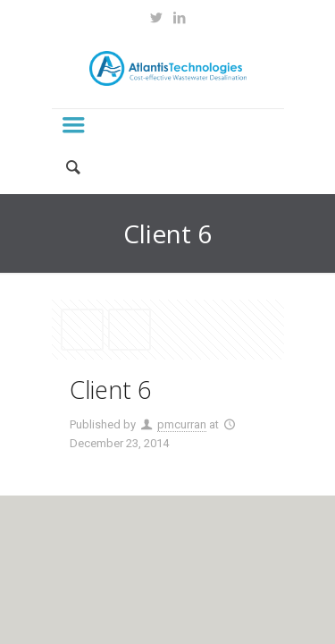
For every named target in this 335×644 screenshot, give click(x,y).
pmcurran (182, 424)
